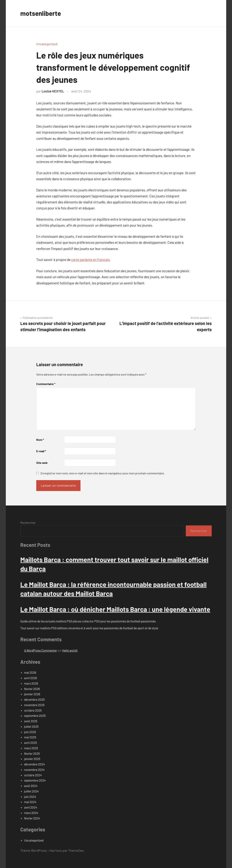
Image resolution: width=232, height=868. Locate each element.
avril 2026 (31, 678)
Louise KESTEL (53, 91)
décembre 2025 (34, 699)
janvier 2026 (32, 694)
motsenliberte (41, 13)
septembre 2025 (35, 716)
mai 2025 (30, 737)
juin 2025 (30, 732)
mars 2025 (31, 748)
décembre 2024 (34, 764)
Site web (42, 463)
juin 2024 (30, 797)
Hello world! (70, 650)
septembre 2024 (35, 780)
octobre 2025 (33, 710)
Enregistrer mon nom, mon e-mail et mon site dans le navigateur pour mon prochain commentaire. (103, 473)
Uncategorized (47, 44)
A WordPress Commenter (41, 650)
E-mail (41, 451)
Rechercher (28, 523)
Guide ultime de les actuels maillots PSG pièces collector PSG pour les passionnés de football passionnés (88, 621)
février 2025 (32, 753)
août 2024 (31, 786)
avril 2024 (31, 807)
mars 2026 (31, 683)
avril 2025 (31, 743)
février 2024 (32, 818)
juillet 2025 (31, 726)
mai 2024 (30, 802)
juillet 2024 (31, 791)
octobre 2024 (33, 775)
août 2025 (31, 721)
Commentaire (46, 384)
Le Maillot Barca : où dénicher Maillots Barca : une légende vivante (115, 609)
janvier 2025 (32, 759)
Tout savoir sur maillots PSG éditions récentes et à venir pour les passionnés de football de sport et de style (89, 628)
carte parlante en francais (90, 260)
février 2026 (32, 689)
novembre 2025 (34, 705)
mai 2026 (30, 672)
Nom (40, 440)
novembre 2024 (34, 770)
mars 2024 (31, 813)
